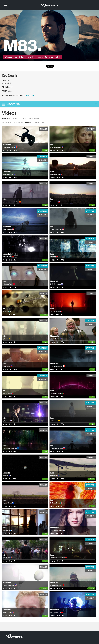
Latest (15, 118)
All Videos (7, 122)
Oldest (23, 118)
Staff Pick (43, 156)
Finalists (29, 122)
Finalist (44, 129)
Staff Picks (18, 122)
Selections (40, 122)
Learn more (29, 95)
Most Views (34, 118)
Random (6, 118)
